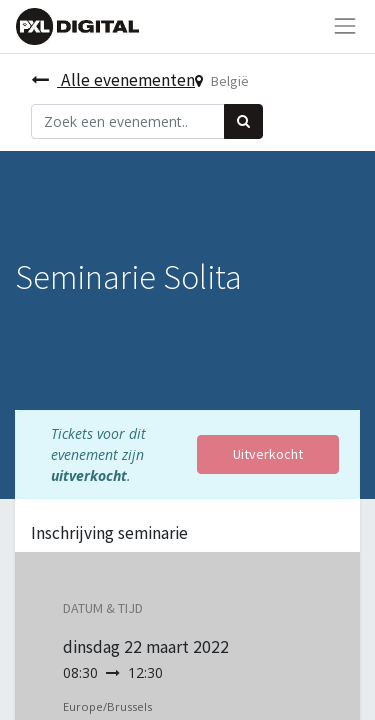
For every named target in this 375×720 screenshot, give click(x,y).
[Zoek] (243, 121)
